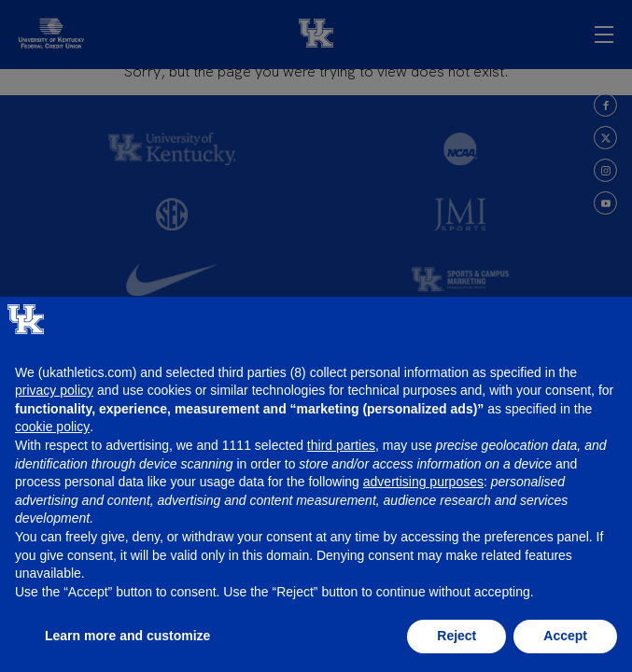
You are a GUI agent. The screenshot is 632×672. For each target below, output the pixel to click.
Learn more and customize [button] (127, 636)
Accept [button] (565, 636)
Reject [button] (456, 636)
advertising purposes (423, 482)
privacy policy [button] (54, 390)
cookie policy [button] (52, 427)
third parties (341, 445)
